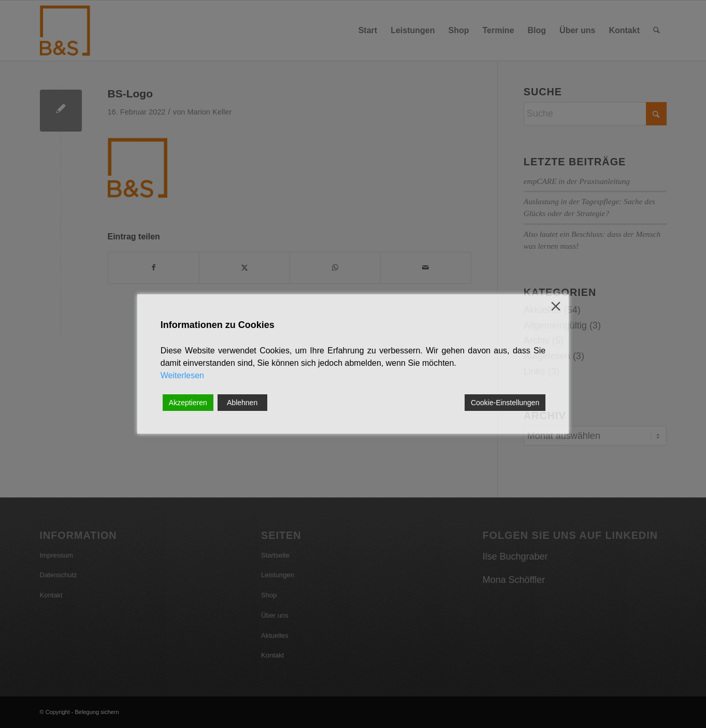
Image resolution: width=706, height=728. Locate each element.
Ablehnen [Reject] (242, 403)
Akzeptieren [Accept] (188, 403)
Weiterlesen (182, 375)
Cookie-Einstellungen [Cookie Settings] (505, 403)
